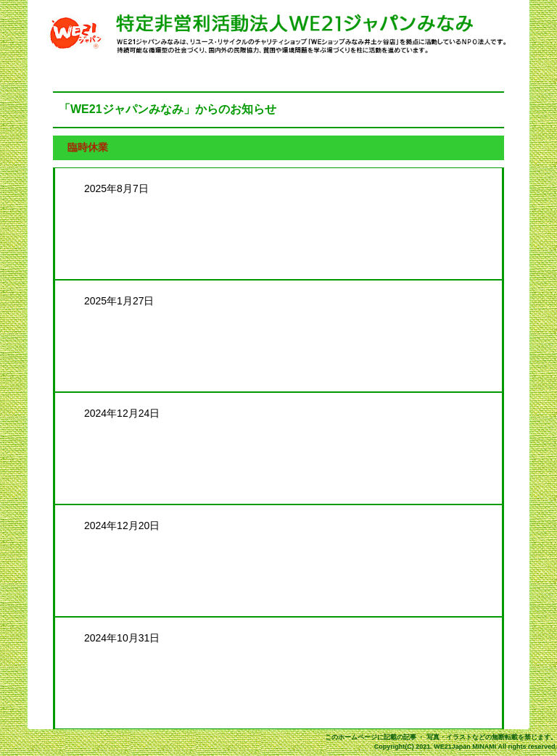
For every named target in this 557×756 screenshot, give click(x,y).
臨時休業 (88, 147)
